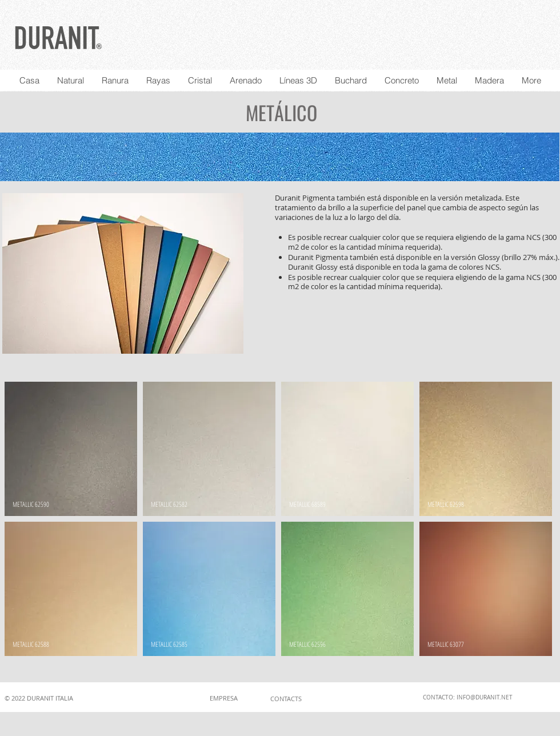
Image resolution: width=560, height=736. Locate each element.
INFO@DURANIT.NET (485, 697)
